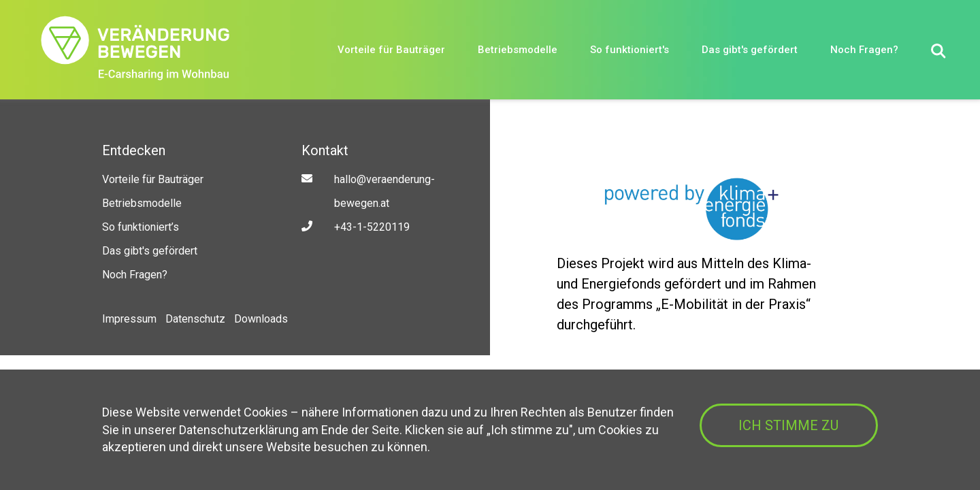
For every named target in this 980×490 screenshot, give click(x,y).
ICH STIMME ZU (788, 425)
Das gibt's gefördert (750, 50)
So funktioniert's (630, 50)
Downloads (261, 319)
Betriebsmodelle (518, 50)
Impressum (129, 319)
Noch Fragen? (864, 50)
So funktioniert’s (141, 227)
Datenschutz (195, 319)
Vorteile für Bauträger (391, 50)
